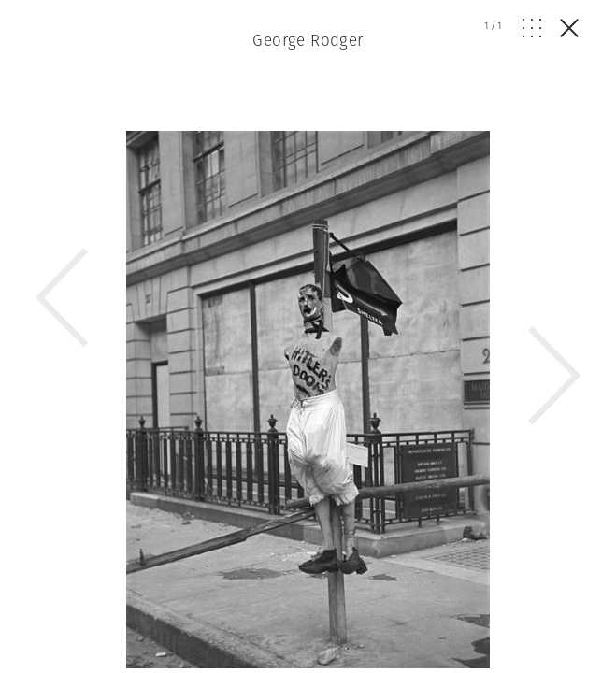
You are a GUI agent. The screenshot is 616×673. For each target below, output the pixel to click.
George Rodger (308, 40)
